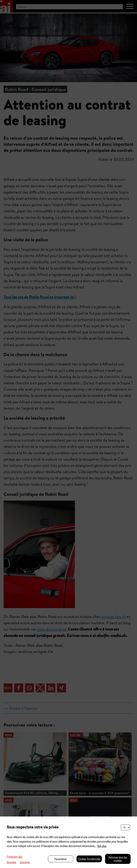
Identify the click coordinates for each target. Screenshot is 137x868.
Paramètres (61, 859)
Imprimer (25, 862)
